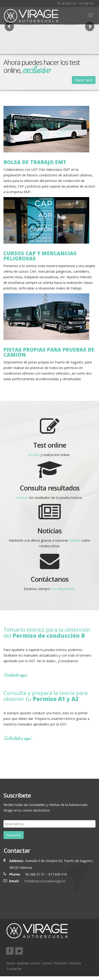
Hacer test (84, 80)
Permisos (61, 963)
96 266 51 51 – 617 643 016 (75, 3)
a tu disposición (63, 589)
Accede (34, 455)
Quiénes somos (29, 963)
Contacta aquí (15, 675)
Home (11, 963)
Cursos (47, 963)
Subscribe (14, 835)
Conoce (22, 498)
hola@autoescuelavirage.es (45, 881)
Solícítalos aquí (17, 738)
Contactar (14, 969)
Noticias (75, 963)
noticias (75, 540)
